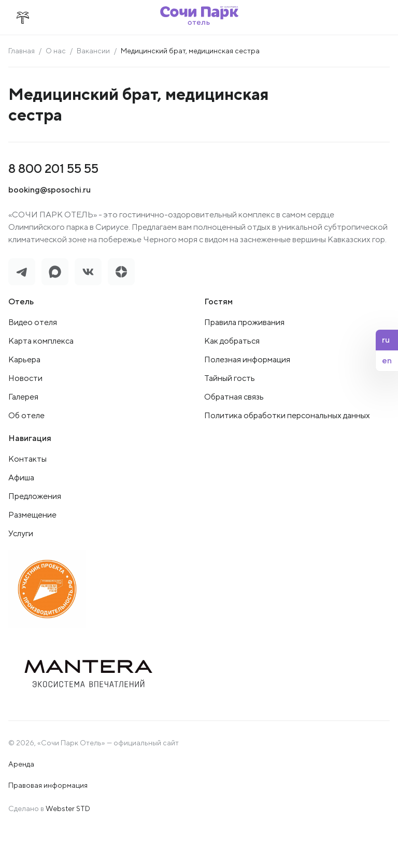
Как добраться (232, 341)
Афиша (21, 477)
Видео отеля (33, 322)
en (387, 361)
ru (386, 340)
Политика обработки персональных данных (287, 415)
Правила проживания (244, 322)
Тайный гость (230, 378)
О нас (56, 51)
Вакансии (93, 51)
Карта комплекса (41, 341)
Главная (22, 51)
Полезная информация (247, 359)
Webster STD (68, 808)
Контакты (27, 459)
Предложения (35, 496)
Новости (25, 378)
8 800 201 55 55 (53, 168)
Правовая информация (48, 785)
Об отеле (26, 415)
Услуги (21, 533)
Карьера (24, 359)
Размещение (32, 515)
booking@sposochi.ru (49, 190)
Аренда (21, 764)
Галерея (23, 397)
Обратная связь (234, 397)
